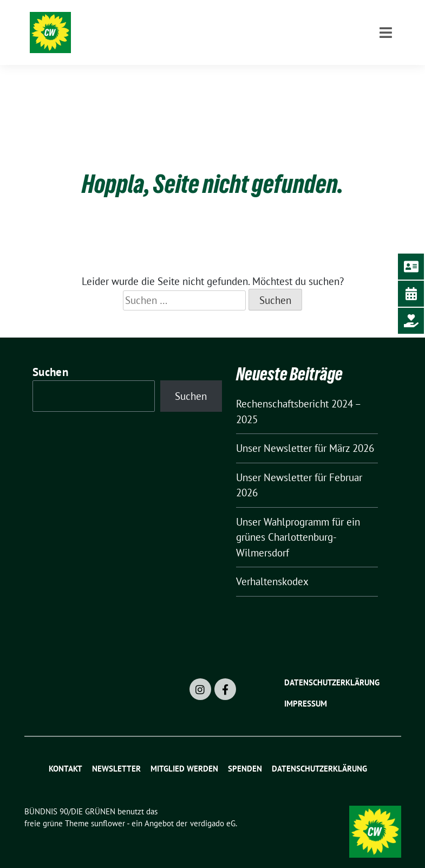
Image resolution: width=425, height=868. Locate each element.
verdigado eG (213, 807)
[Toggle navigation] (386, 77)
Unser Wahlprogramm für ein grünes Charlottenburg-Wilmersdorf (298, 520)
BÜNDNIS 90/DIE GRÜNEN (181, 23)
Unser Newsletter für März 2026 (305, 431)
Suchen (50, 355)
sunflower (108, 807)
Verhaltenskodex (272, 565)
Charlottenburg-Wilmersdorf (189, 38)
